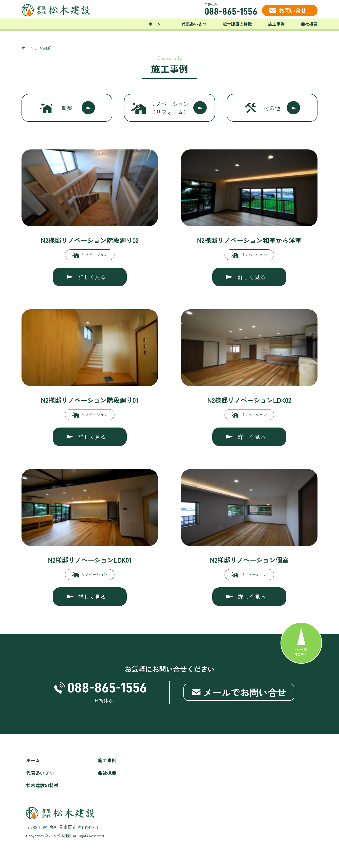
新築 (67, 108)
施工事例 (276, 24)
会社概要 (309, 24)
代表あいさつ (194, 24)
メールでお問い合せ (245, 692)
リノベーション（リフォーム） (169, 108)
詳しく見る (92, 277)
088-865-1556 (231, 12)
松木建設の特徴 (237, 24)
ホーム (154, 24)
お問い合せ (293, 10)
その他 (272, 108)
